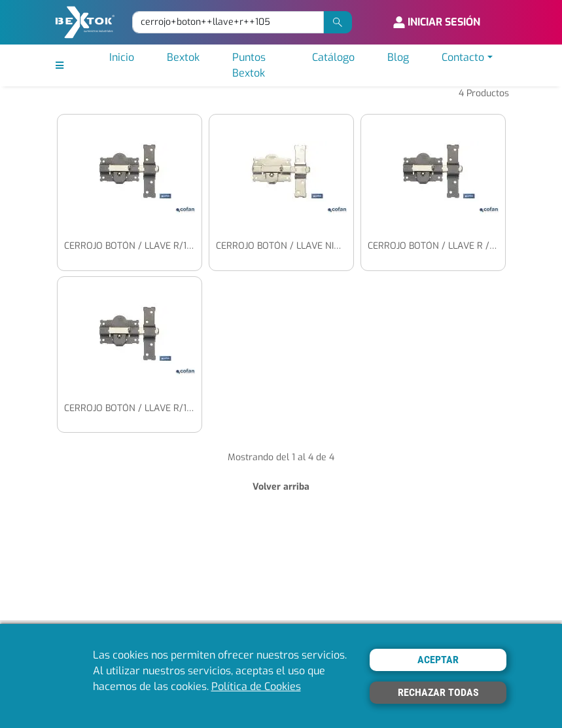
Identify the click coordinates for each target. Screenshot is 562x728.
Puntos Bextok (249, 65)
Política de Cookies (256, 686)
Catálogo (333, 57)
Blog (398, 57)
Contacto (463, 57)
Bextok (183, 57)
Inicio (122, 57)
